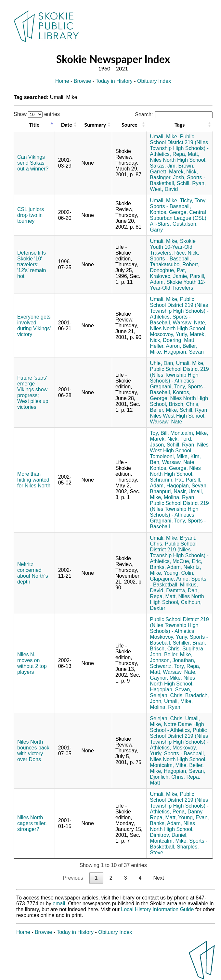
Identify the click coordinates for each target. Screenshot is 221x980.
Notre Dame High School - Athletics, (177, 727)
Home (62, 81)
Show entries (37, 114)
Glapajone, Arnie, (170, 579)
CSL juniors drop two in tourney (31, 215)
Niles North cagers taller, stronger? (32, 823)
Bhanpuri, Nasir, (168, 491)
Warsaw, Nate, (190, 323)
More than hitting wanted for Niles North (34, 480)
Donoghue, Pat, (168, 270)
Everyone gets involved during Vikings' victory (34, 326)
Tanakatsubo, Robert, (175, 264)
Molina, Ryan (165, 707)
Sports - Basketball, (178, 582)
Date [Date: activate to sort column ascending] (66, 125)
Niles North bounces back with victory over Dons (33, 751)
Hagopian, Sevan (184, 352)
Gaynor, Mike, (166, 678)
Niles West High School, (178, 416)
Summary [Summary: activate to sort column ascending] (95, 125)
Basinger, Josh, (168, 177)
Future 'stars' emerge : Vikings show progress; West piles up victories (33, 392)
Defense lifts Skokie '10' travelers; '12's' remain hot (32, 264)
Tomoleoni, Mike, (169, 456)
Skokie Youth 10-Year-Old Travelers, (173, 247)
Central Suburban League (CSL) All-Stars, (178, 218)
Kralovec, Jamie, (169, 276)
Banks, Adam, (166, 567)
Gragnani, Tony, (168, 387)
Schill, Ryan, (191, 183)
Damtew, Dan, (182, 591)
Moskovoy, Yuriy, (169, 637)
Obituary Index (154, 81)
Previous (73, 878)
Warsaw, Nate (166, 422)
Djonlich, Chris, (167, 777)
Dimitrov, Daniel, (169, 835)
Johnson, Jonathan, (173, 660)
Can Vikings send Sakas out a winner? (33, 163)
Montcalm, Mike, (189, 433)
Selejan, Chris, (167, 695)
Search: (174, 114)
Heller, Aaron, (165, 346)
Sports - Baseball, (170, 206)
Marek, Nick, (183, 172)
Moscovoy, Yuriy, (169, 334)
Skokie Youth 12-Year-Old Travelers (178, 285)
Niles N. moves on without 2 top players (32, 663)
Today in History (114, 81)
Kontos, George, (169, 212)
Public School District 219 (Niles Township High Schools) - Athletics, (179, 145)
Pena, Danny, (188, 812)
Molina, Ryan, (180, 497)
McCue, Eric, (188, 561)
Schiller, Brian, (189, 643)
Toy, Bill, (159, 433)
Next (158, 878)
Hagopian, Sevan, (187, 486)
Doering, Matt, (179, 340)
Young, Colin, (179, 573)
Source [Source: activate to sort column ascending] (130, 125)
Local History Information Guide (157, 909)
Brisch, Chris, (184, 404)
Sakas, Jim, (163, 166)
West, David (164, 189)
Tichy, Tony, (193, 201)
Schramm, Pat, (167, 480)
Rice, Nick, (187, 253)
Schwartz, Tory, (167, 666)
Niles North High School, (178, 160)
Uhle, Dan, (162, 363)
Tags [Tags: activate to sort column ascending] (180, 125)
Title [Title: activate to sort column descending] (34, 125)
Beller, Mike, (164, 410)
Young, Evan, (194, 817)
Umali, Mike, (164, 137)
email (59, 904)
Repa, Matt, (186, 154)
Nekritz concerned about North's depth (33, 573)
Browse (82, 81)
